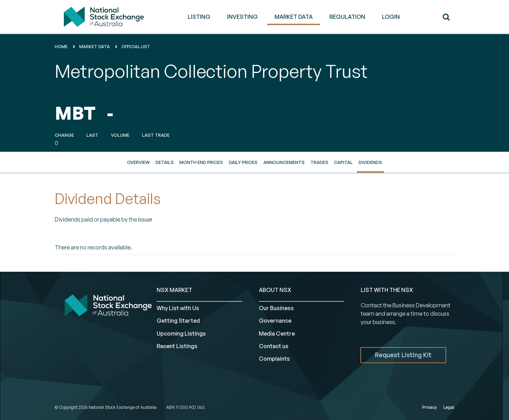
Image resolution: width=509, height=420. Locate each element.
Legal (449, 407)
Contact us (274, 346)
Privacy (429, 407)
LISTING (199, 17)
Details (165, 162)
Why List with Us (178, 308)
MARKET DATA (294, 17)
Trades (319, 162)
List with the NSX (387, 290)
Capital (343, 162)
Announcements (284, 162)
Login (391, 17)
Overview (138, 162)
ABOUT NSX (275, 290)
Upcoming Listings (181, 333)
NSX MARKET (174, 290)
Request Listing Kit (403, 355)
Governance (275, 321)
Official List (136, 47)
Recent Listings (177, 346)
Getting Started (178, 321)
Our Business (276, 308)
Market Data (95, 47)
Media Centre (277, 333)
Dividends (370, 162)
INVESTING (242, 17)
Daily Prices (243, 162)
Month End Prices (201, 162)
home (61, 47)
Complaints (274, 359)
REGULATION (347, 17)
